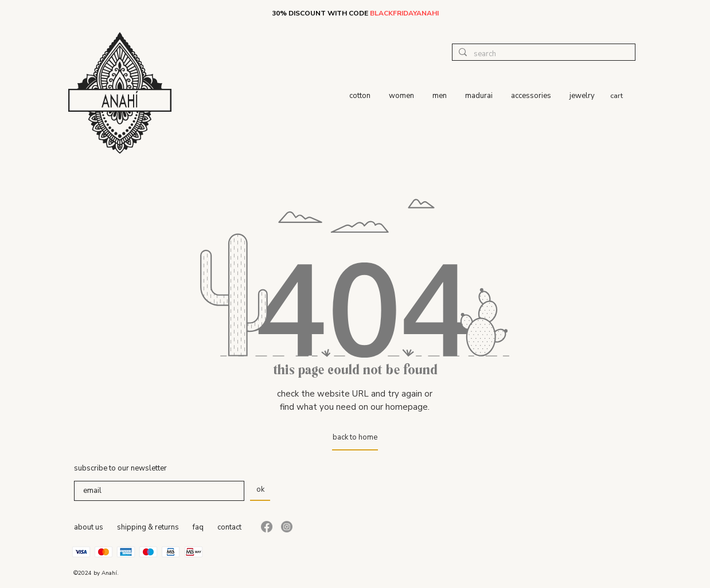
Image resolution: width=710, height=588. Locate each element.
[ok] (260, 490)
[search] (542, 54)
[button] (623, 95)
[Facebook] (267, 527)
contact (229, 527)
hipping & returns (150, 527)
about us (89, 527)
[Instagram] (287, 527)
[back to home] (355, 437)
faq (198, 527)
